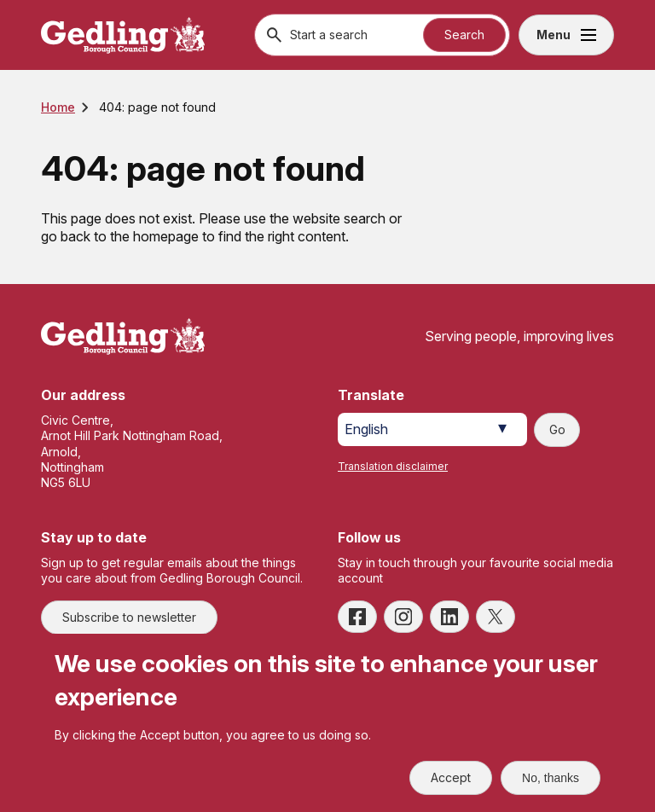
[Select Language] (432, 429)
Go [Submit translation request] (557, 429)
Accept (451, 777)
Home (58, 107)
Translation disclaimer (393, 466)
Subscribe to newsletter (129, 617)
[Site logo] (123, 336)
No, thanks (551, 778)
